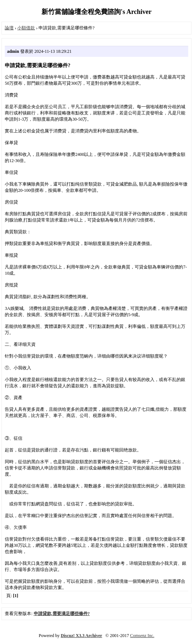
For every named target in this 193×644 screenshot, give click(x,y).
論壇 (9, 28)
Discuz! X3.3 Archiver (82, 636)
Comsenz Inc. (142, 636)
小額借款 (26, 28)
